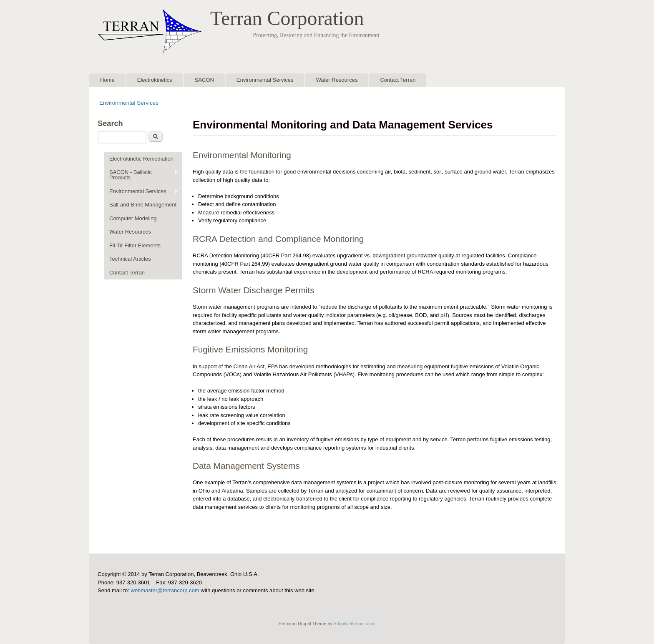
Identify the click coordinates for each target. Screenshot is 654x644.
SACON (204, 80)
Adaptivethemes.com (354, 624)
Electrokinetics (155, 80)
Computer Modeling (133, 218)
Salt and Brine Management (143, 205)
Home (107, 80)
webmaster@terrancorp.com (165, 590)
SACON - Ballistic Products (141, 175)
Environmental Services (265, 80)
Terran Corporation (287, 18)
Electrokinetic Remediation (141, 159)
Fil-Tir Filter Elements (135, 245)
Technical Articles (130, 259)
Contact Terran (398, 80)
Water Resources (337, 80)
